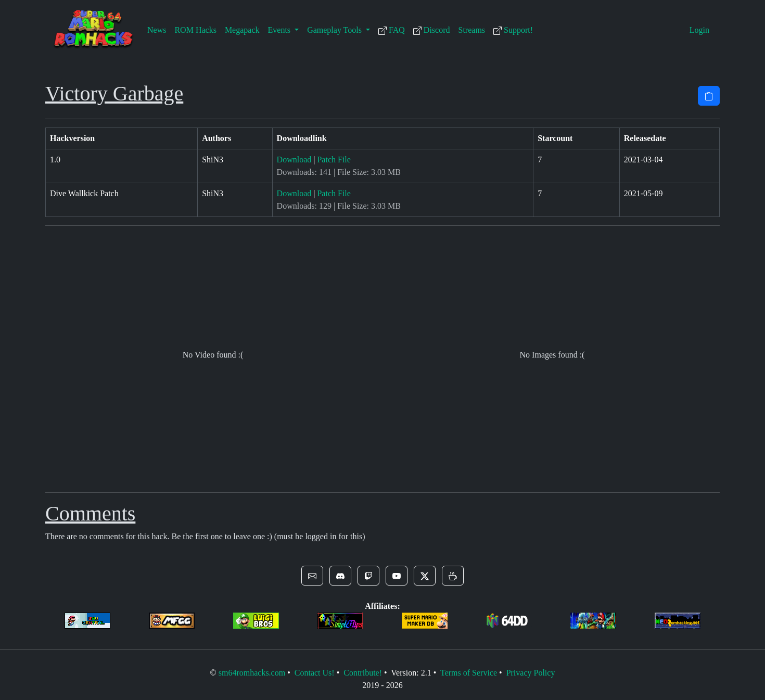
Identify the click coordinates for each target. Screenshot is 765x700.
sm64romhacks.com (252, 673)
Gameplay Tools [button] (335, 30)
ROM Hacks (195, 30)
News (157, 30)
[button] (312, 576)
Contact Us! (315, 673)
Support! (513, 30)
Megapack (242, 30)
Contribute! (363, 673)
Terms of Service (469, 673)
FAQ (392, 30)
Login (699, 30)
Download (294, 160)
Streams (472, 30)
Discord (432, 30)
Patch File (334, 160)
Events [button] (280, 30)
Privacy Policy (531, 673)
